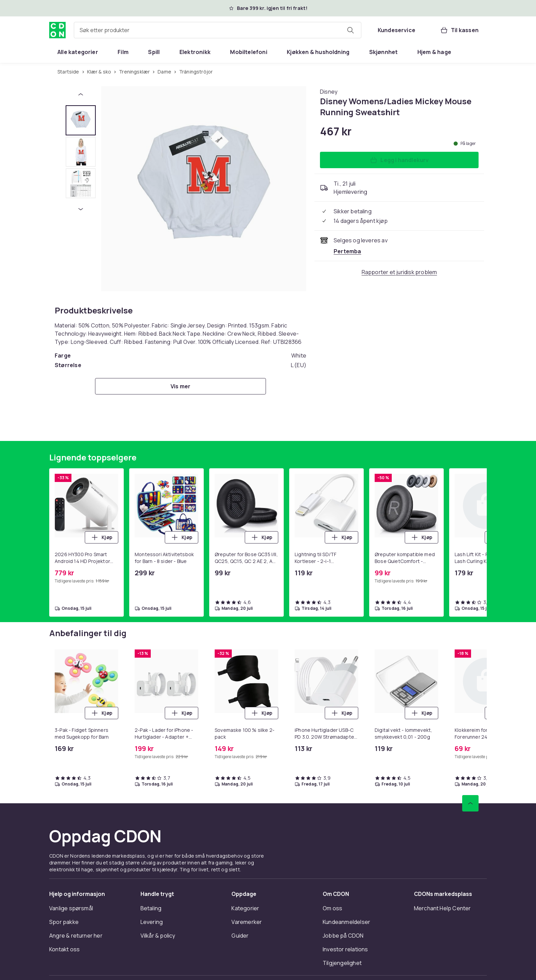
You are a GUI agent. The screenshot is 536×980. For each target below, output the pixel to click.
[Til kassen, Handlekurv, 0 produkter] (459, 30)
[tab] (81, 120)
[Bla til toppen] (470, 803)
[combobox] (218, 30)
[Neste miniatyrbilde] (81, 209)
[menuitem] (78, 52)
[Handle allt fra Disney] (329, 92)
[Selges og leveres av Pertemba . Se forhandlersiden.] (347, 251)
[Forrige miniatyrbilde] (81, 94)
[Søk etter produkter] (350, 30)
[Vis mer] (180, 386)
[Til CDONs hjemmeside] (57, 30)
